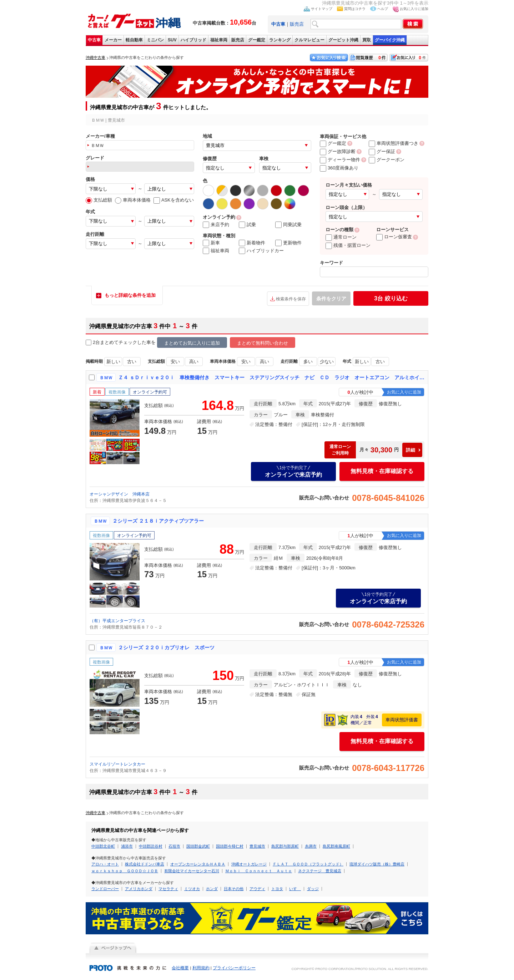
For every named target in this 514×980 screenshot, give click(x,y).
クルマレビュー (309, 40)
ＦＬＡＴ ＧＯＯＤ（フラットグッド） (308, 864)
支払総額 (99, 200)
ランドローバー (105, 889)
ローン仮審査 (394, 237)
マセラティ (168, 889)
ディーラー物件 (340, 160)
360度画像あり (339, 168)
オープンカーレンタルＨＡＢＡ (198, 864)
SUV (172, 40)
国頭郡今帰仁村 (230, 846)
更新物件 (288, 243)
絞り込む (391, 298)
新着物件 (252, 243)
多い (308, 362)
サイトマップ (322, 9)
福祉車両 (219, 40)
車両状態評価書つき (394, 143)
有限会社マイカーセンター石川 (192, 871)
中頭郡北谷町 (103, 846)
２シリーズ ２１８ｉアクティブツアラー (158, 521)
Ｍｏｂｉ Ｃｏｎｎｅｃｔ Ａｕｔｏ (259, 871)
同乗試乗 (288, 225)
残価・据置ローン (348, 245)
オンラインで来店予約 (293, 471)
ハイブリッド (193, 40)
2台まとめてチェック (111, 343)
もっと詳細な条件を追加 (130, 295)
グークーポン (387, 160)
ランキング (280, 40)
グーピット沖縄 (343, 40)
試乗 (247, 225)
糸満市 (311, 846)
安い (175, 362)
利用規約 (201, 968)
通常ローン (341, 237)
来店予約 (216, 225)
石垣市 (174, 846)
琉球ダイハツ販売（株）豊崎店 (377, 864)
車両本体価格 (133, 200)
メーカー (113, 40)
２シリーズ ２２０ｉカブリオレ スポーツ (166, 648)
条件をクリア (331, 299)
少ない (327, 362)
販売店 (297, 24)
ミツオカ (192, 889)
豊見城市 (257, 846)
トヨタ (277, 889)
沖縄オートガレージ (249, 864)
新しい (113, 362)
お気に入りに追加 (414, 9)
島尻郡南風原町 (336, 846)
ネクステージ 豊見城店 (320, 871)
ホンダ (212, 889)
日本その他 (234, 889)
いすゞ (295, 889)
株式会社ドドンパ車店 (145, 864)
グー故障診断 (338, 151)
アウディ (257, 889)
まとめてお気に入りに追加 (192, 343)
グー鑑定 (257, 40)
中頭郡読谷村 (151, 846)
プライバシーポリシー (234, 968)
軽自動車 (134, 40)
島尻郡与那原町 (285, 846)
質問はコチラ (355, 9)
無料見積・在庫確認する (382, 471)
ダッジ (313, 889)
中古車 (94, 40)
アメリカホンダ (139, 889)
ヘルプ (383, 9)
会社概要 (180, 968)
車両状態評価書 (402, 720)
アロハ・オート (105, 864)
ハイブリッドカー (261, 251)
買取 (367, 40)
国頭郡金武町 (198, 846)
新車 (211, 243)
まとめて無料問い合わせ (263, 343)
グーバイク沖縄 (390, 40)
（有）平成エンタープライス (117, 621)
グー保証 (382, 151)
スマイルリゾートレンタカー (117, 764)
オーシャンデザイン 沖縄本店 (120, 494)
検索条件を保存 (291, 299)
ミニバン (155, 40)
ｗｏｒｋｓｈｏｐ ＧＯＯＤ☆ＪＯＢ (125, 871)
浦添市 (127, 846)
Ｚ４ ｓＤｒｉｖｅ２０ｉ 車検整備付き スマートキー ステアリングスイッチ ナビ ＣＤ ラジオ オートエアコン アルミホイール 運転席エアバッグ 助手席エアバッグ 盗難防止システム (272, 377)
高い (194, 362)
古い (132, 362)
